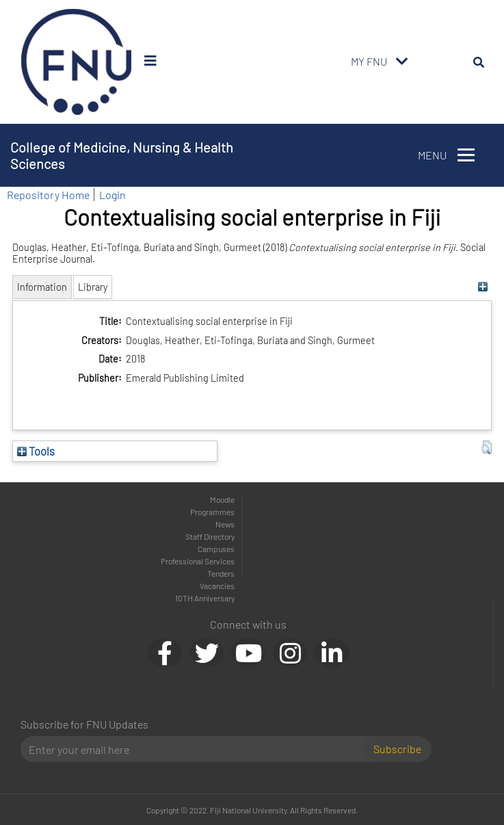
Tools (36, 451)
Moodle (222, 499)
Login (112, 195)
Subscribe (397, 749)
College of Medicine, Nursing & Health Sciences (122, 155)
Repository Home (48, 195)
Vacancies (217, 586)
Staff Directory (210, 536)
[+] (483, 287)
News (225, 524)
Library (93, 287)
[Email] (197, 749)
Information (42, 287)
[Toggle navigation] (402, 62)
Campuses (216, 549)
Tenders (221, 573)
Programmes (212, 512)
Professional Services (198, 561)
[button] (487, 447)
